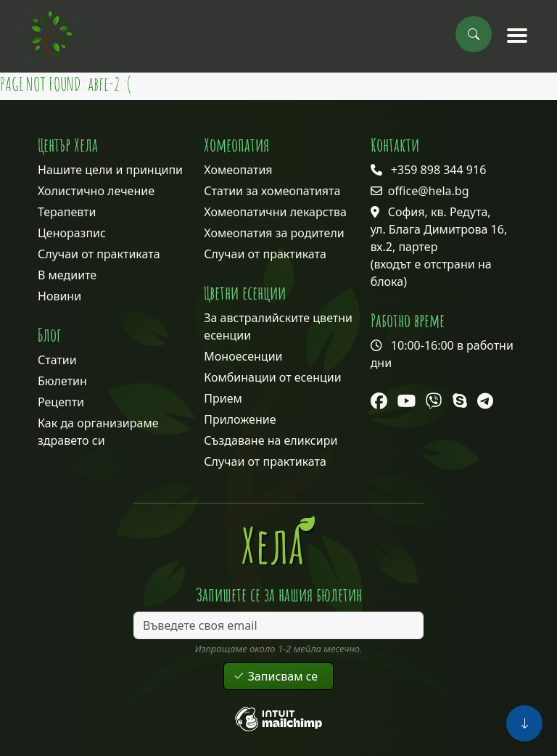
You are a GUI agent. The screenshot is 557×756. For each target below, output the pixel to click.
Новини (59, 296)
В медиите (67, 275)
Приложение (240, 419)
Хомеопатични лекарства (275, 212)
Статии (57, 360)
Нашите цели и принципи (110, 170)
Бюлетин (62, 381)
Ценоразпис (72, 233)
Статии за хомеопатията (272, 191)
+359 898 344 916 (438, 170)
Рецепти (61, 402)
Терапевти (67, 212)
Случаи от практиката (99, 254)
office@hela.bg (429, 191)
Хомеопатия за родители (274, 233)
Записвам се (278, 676)
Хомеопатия (238, 170)
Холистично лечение (96, 191)
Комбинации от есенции (272, 377)
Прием (223, 398)
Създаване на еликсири (271, 440)
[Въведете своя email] (278, 625)
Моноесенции (243, 356)
